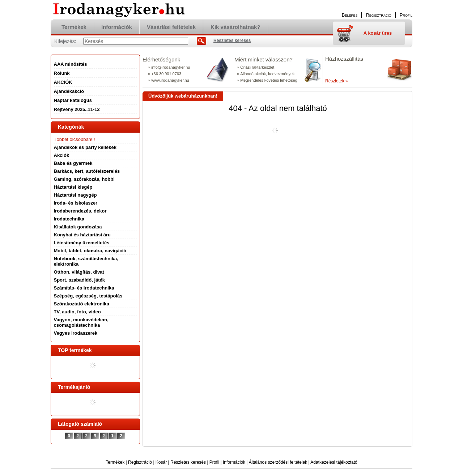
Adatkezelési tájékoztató (334, 462)
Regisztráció (140, 462)
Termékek (115, 462)
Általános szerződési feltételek (278, 462)
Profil (214, 462)
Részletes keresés (188, 462)
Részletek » (337, 81)
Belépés (350, 15)
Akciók (62, 155)
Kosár (161, 462)
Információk (234, 462)
